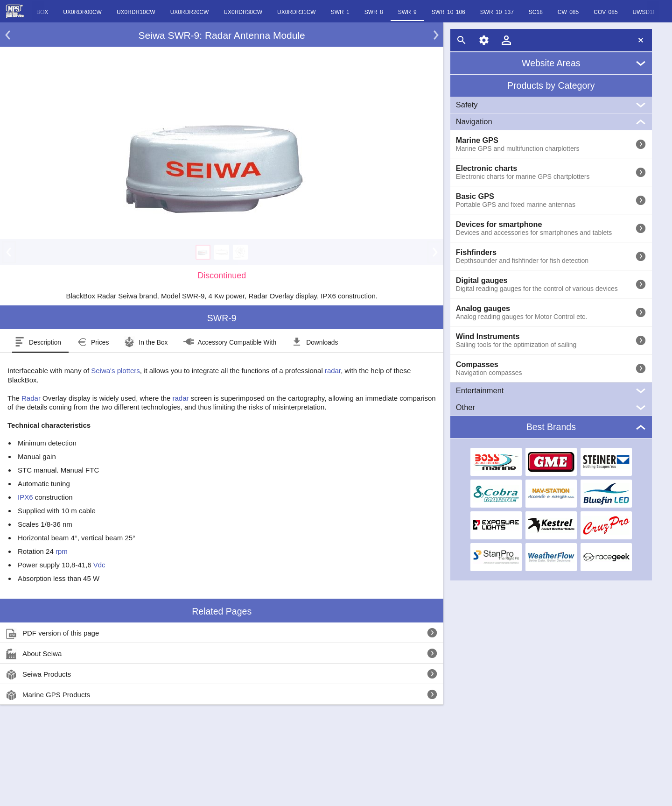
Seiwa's (103, 371)
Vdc (99, 565)
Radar (31, 398)
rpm (62, 551)
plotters (129, 371)
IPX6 (25, 497)
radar (333, 371)
